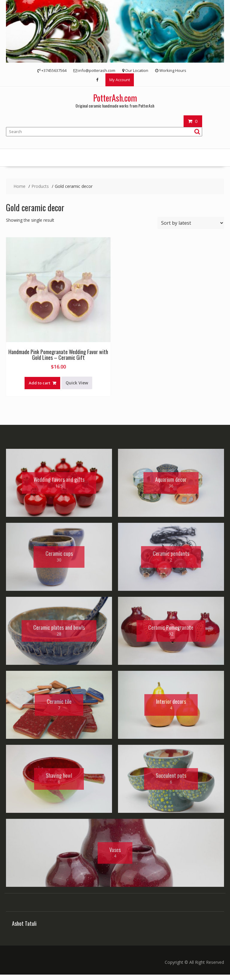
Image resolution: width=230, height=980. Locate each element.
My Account (120, 80)
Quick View (77, 383)
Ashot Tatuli (24, 929)
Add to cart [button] (40, 383)
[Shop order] (191, 223)
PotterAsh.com (115, 98)
